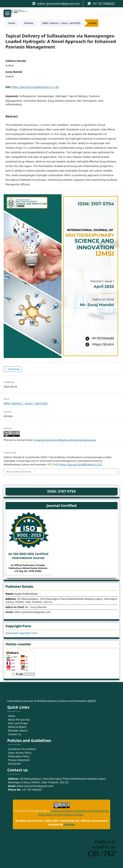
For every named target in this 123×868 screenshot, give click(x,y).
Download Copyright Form (21, 633)
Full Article (14, 369)
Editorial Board (17, 727)
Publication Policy (19, 756)
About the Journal (19, 720)
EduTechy (69, 824)
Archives (29, 23)
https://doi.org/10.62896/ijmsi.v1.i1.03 (35, 87)
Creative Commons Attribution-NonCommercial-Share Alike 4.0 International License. (74, 813)
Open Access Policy (20, 753)
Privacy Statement (19, 760)
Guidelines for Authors (22, 749)
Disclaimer (15, 764)
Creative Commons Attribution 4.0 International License (65, 440)
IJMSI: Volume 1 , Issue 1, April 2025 (61, 23)
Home (12, 23)
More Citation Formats (19, 472)
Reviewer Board (18, 731)
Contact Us (15, 734)
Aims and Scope (18, 723)
